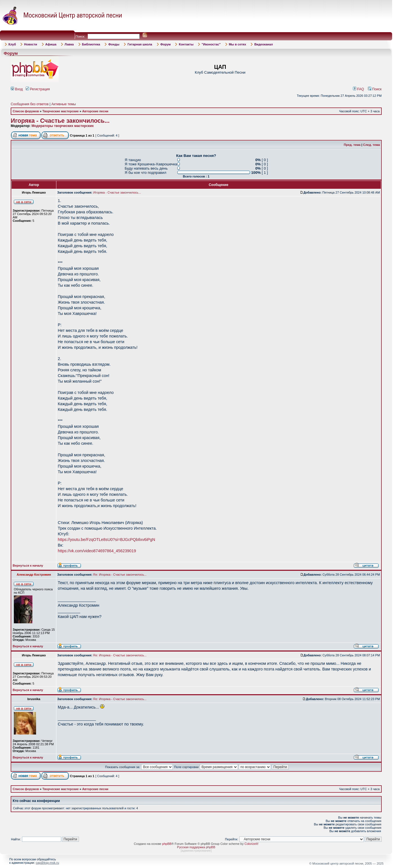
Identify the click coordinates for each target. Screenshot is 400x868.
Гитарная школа (140, 44)
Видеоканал (264, 44)
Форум (166, 44)
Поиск (375, 89)
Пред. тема (352, 145)
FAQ (359, 89)
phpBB (167, 844)
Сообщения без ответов (30, 104)
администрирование (196, 851)
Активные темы (64, 104)
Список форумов (26, 111)
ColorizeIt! (251, 844)
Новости (30, 44)
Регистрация (38, 89)
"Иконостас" (211, 44)
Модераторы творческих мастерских (63, 126)
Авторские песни (95, 111)
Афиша (51, 44)
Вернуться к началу (28, 565)
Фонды (114, 44)
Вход (17, 89)
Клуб (12, 44)
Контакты (186, 44)
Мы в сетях (237, 44)
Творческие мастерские (60, 111)
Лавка (69, 44)
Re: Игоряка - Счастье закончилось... (120, 575)
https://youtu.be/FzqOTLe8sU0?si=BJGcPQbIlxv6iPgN (106, 540)
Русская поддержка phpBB (196, 847)
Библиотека (91, 44)
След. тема (371, 145)
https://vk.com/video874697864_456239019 (97, 551)
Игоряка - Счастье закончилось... (60, 121)
